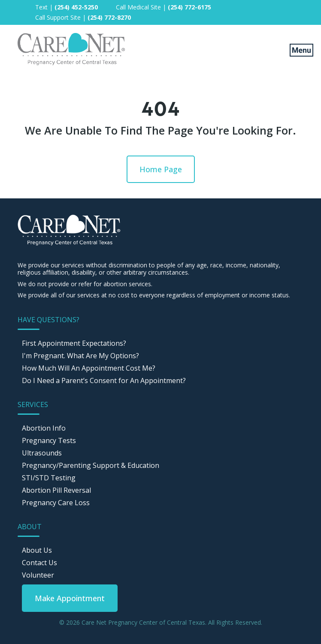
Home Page (161, 169)
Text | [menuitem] (67, 7)
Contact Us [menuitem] (39, 563)
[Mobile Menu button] (295, 49)
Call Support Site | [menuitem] (83, 17)
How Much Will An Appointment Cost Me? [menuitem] (89, 368)
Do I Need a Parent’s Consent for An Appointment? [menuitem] (104, 380)
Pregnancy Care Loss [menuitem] (56, 503)
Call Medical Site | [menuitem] (164, 7)
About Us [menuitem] (37, 550)
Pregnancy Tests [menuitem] (49, 440)
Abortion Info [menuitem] (44, 428)
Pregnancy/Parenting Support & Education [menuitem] (91, 465)
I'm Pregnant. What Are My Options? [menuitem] (80, 356)
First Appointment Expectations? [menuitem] (74, 343)
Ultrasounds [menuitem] (42, 453)
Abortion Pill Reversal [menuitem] (56, 490)
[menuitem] (70, 599)
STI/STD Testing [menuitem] (49, 478)
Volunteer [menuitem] (38, 575)
